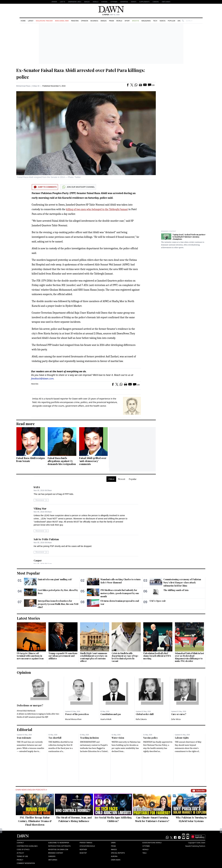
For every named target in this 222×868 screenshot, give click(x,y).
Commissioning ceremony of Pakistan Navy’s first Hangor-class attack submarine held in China (182, 583)
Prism (111, 21)
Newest (122, 479)
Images (87, 2)
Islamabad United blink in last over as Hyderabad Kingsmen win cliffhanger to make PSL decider (189, 657)
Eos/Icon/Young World (152, 843)
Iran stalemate (24, 738)
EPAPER (54, 2)
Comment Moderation (26, 863)
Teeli (144, 853)
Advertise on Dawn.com (58, 850)
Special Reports (118, 853)
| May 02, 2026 (111, 15)
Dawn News (116, 860)
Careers (156, 2)
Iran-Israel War (62, 21)
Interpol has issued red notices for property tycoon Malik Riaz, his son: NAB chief (58, 604)
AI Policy (21, 853)
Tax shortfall (55, 738)
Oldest (111, 479)
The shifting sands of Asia (176, 590)
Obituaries (166, 2)
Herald (96, 2)
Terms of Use (22, 856)
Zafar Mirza (176, 719)
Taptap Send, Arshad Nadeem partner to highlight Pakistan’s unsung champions (189, 237)
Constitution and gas (111, 714)
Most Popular (28, 573)
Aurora (104, 2)
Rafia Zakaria (141, 719)
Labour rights (182, 738)
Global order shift (145, 714)
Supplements (144, 2)
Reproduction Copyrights (59, 846)
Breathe (136, 21)
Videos (162, 21)
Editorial (25, 729)
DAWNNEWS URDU (75, 2)
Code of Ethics (23, 850)
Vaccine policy (151, 738)
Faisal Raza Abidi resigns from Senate (31, 460)
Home (23, 21)
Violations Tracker (44, 21)
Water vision (118, 738)
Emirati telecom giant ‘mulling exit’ (55, 579)
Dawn (113, 843)
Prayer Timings (86, 843)
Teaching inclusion (89, 738)
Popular (172, 21)
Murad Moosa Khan (73, 719)
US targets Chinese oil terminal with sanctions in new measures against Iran (30, 656)
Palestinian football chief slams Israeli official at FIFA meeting (157, 656)
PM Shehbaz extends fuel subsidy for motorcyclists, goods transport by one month (120, 593)
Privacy (20, 860)
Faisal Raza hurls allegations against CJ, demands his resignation (62, 461)
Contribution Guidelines (27, 846)
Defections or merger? (30, 705)
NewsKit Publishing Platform (195, 846)
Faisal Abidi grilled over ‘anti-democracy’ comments (93, 461)
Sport (127, 21)
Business (94, 21)
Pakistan (75, 21)
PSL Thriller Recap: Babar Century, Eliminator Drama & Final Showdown (35, 821)
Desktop (83, 853)
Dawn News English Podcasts (31, 790)
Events (134, 2)
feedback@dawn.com (42, 379)
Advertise (124, 2)
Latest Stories (28, 618)
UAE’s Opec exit (158, 601)
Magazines (146, 21)
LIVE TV (62, 2)
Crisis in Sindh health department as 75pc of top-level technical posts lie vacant (125, 657)
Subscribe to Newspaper (59, 843)
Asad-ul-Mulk (106, 719)
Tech (155, 21)
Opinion (85, 21)
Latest (31, 21)
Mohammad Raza (23, 86)
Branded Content (169, 231)
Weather (83, 850)
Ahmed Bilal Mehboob (26, 711)
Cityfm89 (146, 846)
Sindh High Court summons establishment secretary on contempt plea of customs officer (94, 657)
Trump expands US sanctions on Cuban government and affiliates (63, 656)
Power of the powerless (77, 714)
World (119, 21)
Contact (20, 843)
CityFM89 (114, 2)
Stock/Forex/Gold (87, 846)
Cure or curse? (179, 714)
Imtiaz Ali (36, 86)
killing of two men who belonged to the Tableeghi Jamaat (97, 209)
